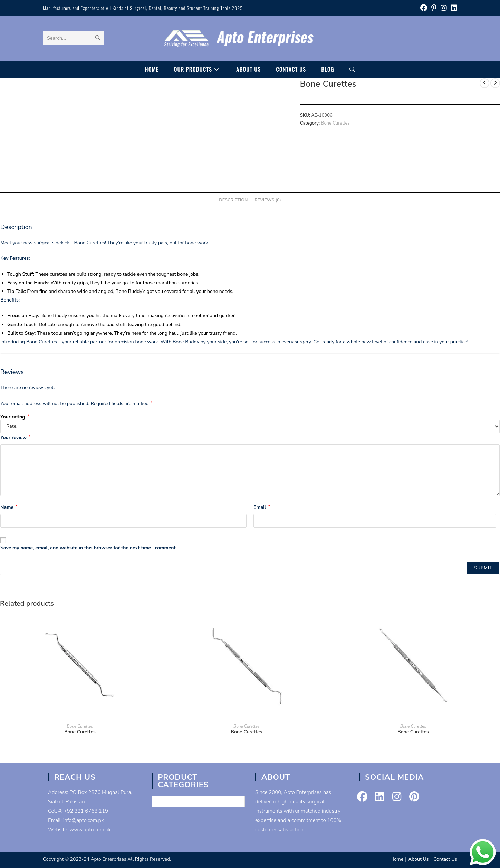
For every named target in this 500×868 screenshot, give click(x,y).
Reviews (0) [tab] (268, 200)
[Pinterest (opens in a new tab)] (434, 8)
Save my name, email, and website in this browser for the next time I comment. (89, 548)
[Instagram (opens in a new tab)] (444, 8)
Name (9, 507)
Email (262, 507)
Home (397, 859)
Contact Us (445, 859)
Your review (15, 438)
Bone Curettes (335, 123)
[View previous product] (484, 83)
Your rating (15, 417)
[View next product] (495, 83)
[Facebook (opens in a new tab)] (424, 8)
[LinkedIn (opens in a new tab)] (453, 8)
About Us (418, 859)
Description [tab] (233, 200)
